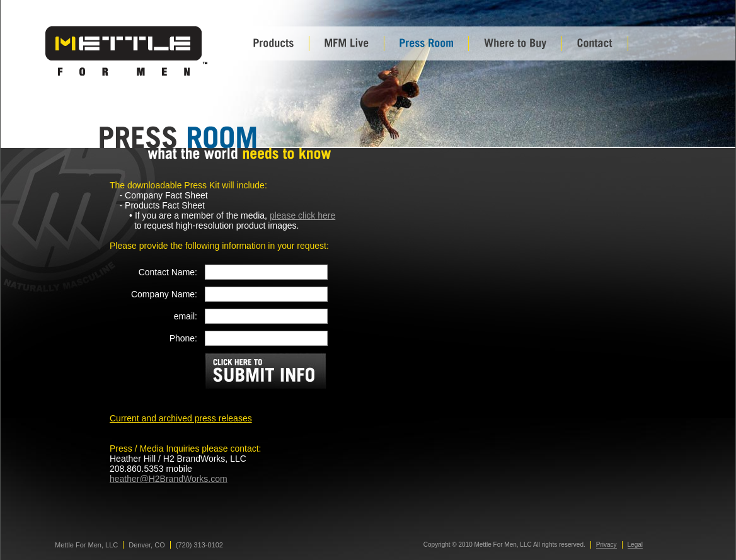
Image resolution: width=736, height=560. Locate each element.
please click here (302, 215)
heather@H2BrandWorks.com (169, 479)
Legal (635, 545)
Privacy (607, 545)
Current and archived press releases (181, 418)
